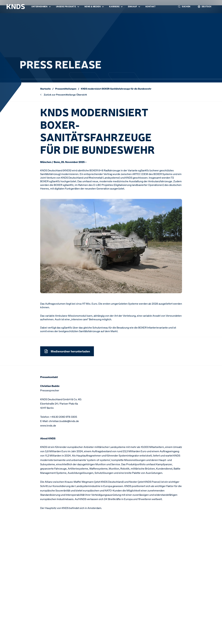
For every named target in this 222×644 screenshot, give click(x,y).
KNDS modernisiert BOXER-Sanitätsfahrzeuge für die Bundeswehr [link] (116, 89)
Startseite (45, 89)
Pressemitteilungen (66, 89)
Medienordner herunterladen (67, 351)
